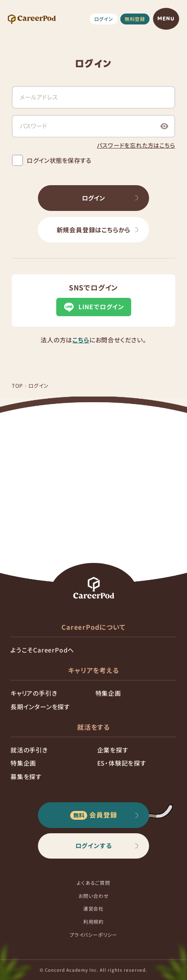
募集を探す (26, 776)
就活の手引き (29, 750)
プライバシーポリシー (93, 935)
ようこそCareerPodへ (42, 650)
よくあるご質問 (93, 883)
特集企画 (108, 693)
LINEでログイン (93, 307)
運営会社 (93, 908)
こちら (81, 340)
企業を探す (113, 750)
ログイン (104, 19)
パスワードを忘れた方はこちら (136, 145)
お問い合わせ (94, 896)
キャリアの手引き (34, 693)
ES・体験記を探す (122, 763)
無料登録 (135, 19)
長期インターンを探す (40, 707)
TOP (17, 385)
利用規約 (93, 921)
